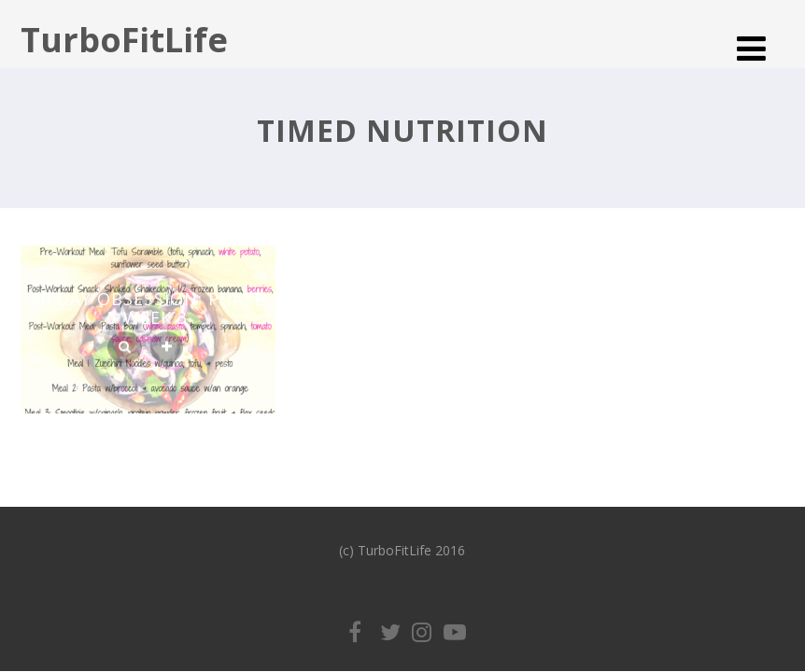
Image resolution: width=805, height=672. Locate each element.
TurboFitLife (124, 40)
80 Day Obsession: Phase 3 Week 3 (148, 308)
